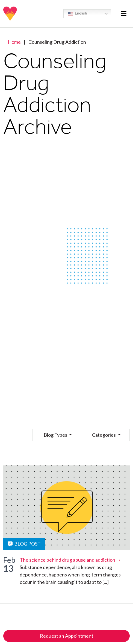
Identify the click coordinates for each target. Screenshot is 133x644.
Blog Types (56, 435)
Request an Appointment (67, 636)
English (77, 14)
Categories (104, 435)
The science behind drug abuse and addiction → (70, 560)
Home (14, 42)
